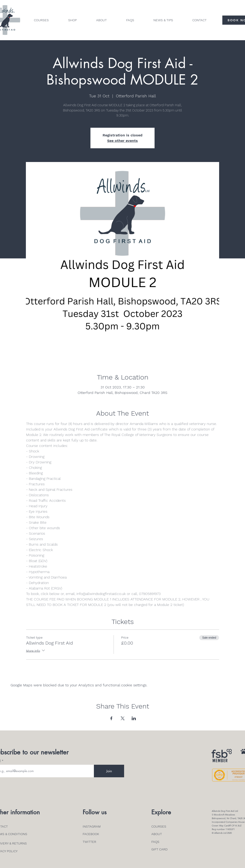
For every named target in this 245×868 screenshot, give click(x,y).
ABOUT (157, 834)
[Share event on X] (123, 718)
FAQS (155, 842)
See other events (122, 141)
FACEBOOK (91, 834)
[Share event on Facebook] (111, 718)
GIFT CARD (159, 849)
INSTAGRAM (92, 826)
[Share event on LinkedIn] (134, 718)
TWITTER (89, 842)
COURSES (159, 826)
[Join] (109, 771)
